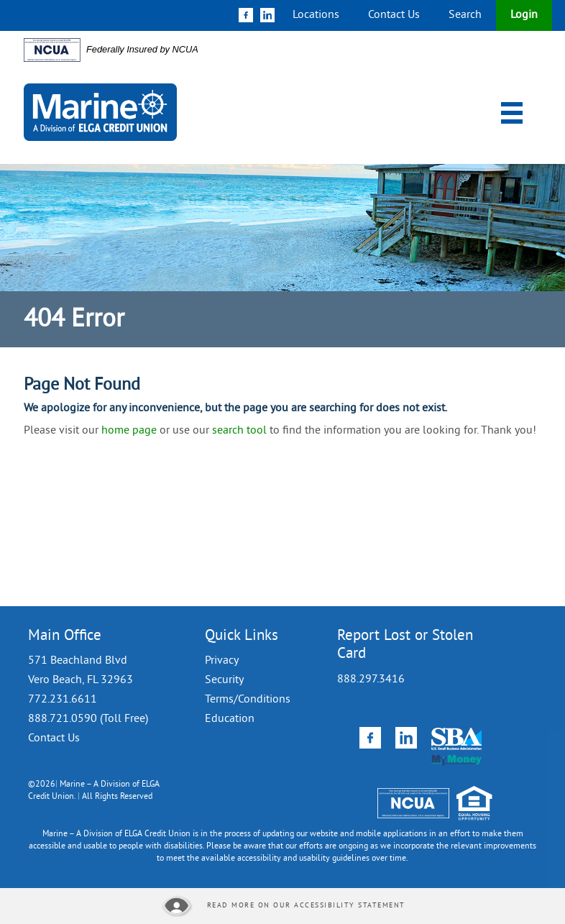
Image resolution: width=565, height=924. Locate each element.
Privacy (222, 661)
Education (230, 719)
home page (129, 431)
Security (224, 680)
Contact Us (394, 15)
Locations (316, 15)
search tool (239, 431)
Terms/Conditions (248, 700)
